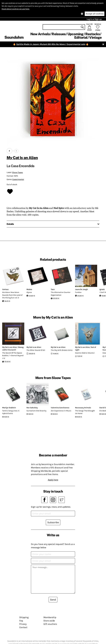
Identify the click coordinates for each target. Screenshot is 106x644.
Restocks (93, 34)
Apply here (53, 480)
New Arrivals (40, 34)
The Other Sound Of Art (36, 350)
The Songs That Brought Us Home (85, 412)
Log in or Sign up (94, 19)
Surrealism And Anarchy (36, 411)
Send (53, 600)
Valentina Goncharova (60, 408)
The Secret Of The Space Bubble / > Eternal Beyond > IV (13, 356)
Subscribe (53, 522)
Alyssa (29, 292)
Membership (50, 617)
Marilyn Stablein (9, 408)
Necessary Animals (83, 408)
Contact (23, 627)
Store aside (49, 621)
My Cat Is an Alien (22, 158)
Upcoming (75, 34)
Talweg (21, 347)
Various (5, 289)
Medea (29, 289)
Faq (21, 621)
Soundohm (14, 37)
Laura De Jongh (81, 289)
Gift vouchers (50, 624)
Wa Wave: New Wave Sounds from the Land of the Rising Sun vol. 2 (12, 295)
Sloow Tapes (17, 172)
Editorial (81, 37)
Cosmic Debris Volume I (85, 353)
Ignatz (102, 289)
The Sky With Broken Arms (62, 350)
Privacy (23, 624)
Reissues (59, 34)
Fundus (78, 292)
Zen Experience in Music (61, 411)
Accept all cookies (95, 14)
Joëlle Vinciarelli (9, 350)
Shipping (24, 617)
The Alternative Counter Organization (61, 294)
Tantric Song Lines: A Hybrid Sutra (11, 412)
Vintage (95, 37)
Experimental (18, 179)
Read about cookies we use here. (16, 9)
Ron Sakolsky (32, 408)
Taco (53, 289)
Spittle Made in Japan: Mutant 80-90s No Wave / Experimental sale (51, 44)
